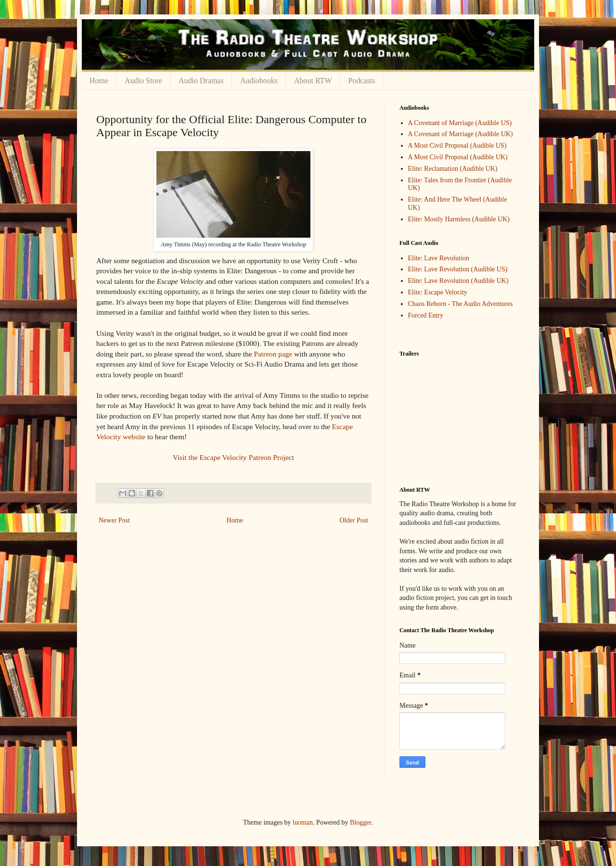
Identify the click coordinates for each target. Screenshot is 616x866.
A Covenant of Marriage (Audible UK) (461, 134)
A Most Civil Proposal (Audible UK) (458, 157)
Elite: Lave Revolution (439, 258)
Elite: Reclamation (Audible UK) (453, 169)
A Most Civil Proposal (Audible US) (457, 146)
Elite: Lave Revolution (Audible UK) (458, 281)
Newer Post (114, 520)
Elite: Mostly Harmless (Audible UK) (459, 219)
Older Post (354, 520)
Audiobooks (259, 81)
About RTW (313, 81)
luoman (303, 822)
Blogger (360, 822)
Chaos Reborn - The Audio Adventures (461, 304)
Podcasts (361, 81)
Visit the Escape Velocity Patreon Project (233, 457)
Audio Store (143, 81)
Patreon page (273, 354)
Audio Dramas (201, 81)
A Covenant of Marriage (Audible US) (460, 123)
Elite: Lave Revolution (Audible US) (458, 269)
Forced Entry (426, 315)
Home (99, 81)
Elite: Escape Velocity (438, 292)
